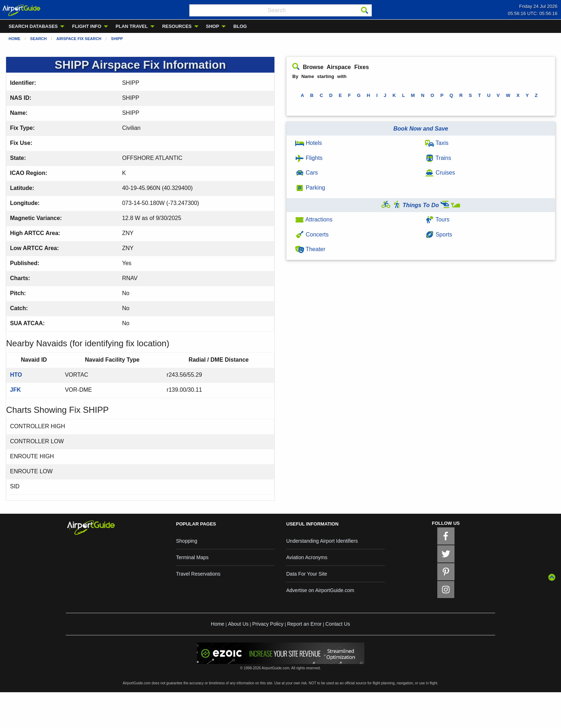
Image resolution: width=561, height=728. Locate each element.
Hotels (309, 143)
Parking (310, 188)
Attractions (314, 219)
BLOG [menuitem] (240, 26)
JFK (15, 390)
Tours (437, 219)
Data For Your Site (307, 574)
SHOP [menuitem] (213, 26)
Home (14, 39)
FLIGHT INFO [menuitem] (87, 26)
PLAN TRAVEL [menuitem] (132, 26)
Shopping (187, 541)
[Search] (365, 10)
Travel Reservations (198, 574)
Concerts (312, 234)
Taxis (437, 143)
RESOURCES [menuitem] (177, 26)
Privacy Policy (268, 624)
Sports (439, 234)
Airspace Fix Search (79, 39)
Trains (438, 158)
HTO (16, 375)
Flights (309, 158)
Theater (310, 249)
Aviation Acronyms (307, 557)
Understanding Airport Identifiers (322, 541)
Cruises (440, 173)
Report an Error (304, 624)
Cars (306, 173)
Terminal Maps (192, 557)
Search (38, 39)
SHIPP (117, 39)
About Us (238, 624)
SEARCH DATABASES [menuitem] (33, 26)
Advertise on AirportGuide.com (320, 590)
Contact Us (338, 624)
